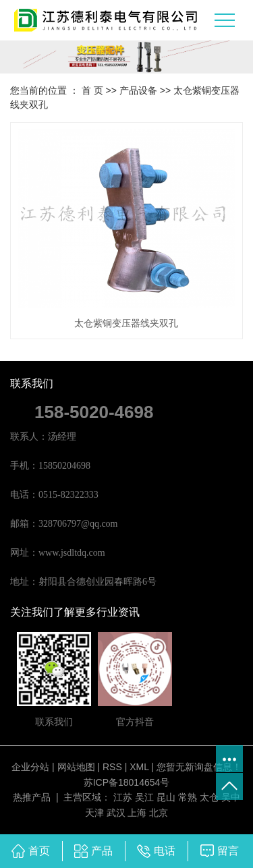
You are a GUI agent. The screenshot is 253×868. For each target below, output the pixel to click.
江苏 (123, 797)
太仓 (209, 797)
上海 (137, 813)
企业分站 (30, 767)
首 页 (92, 90)
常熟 (188, 797)
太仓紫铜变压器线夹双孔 (126, 323)
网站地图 (76, 767)
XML (139, 767)
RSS (112, 767)
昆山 (166, 797)
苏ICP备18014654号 (127, 782)
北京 (159, 813)
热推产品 (32, 797)
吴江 (144, 797)
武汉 (116, 813)
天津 (94, 813)
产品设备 (138, 90)
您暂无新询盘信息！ (199, 767)
